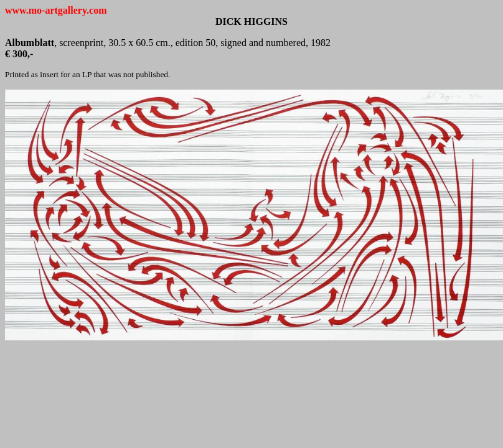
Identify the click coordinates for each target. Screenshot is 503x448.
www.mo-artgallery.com (56, 10)
